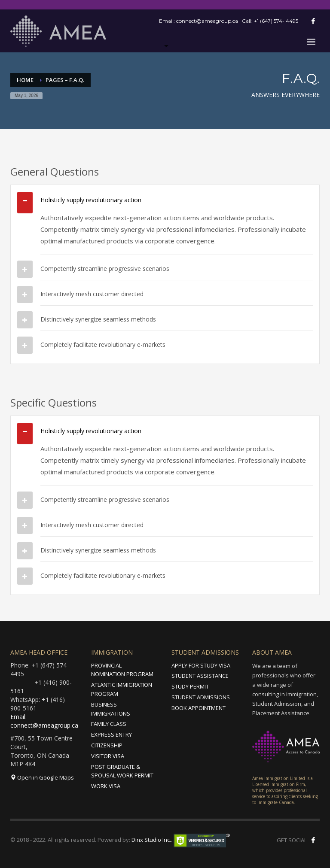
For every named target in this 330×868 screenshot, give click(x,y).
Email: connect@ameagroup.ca (44, 721)
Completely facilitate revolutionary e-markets (103, 344)
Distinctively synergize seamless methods (98, 319)
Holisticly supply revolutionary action (91, 200)
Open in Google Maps (42, 777)
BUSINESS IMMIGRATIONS (111, 709)
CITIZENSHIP (107, 745)
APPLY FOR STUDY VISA (201, 665)
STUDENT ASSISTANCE (200, 676)
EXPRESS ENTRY (112, 734)
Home (25, 80)
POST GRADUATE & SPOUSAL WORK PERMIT (122, 771)
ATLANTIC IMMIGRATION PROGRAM (122, 689)
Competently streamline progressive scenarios (105, 269)
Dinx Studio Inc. (151, 840)
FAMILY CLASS (109, 724)
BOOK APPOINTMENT (199, 708)
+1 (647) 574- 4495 (276, 21)
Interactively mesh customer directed (92, 294)
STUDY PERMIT (190, 686)
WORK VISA (106, 786)
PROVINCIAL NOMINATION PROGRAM (122, 670)
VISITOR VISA (108, 756)
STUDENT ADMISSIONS (201, 697)
